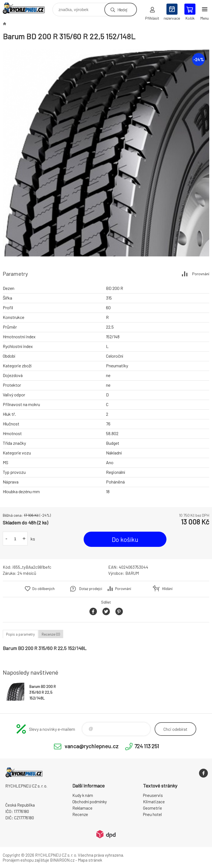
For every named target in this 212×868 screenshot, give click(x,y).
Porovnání (201, 274)
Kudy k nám (83, 795)
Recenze (80, 814)
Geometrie (153, 808)
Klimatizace (154, 802)
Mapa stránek (90, 860)
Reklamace (82, 808)
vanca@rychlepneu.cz (92, 746)
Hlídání (167, 589)
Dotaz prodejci (91, 589)
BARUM (132, 573)
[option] (106, 153)
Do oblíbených (43, 589)
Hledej (122, 10)
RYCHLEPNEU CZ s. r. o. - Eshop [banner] (27, 8)
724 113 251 (147, 746)
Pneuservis (153, 795)
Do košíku (125, 539)
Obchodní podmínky (90, 802)
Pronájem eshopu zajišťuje (26, 860)
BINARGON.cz (62, 860)
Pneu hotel (152, 814)
